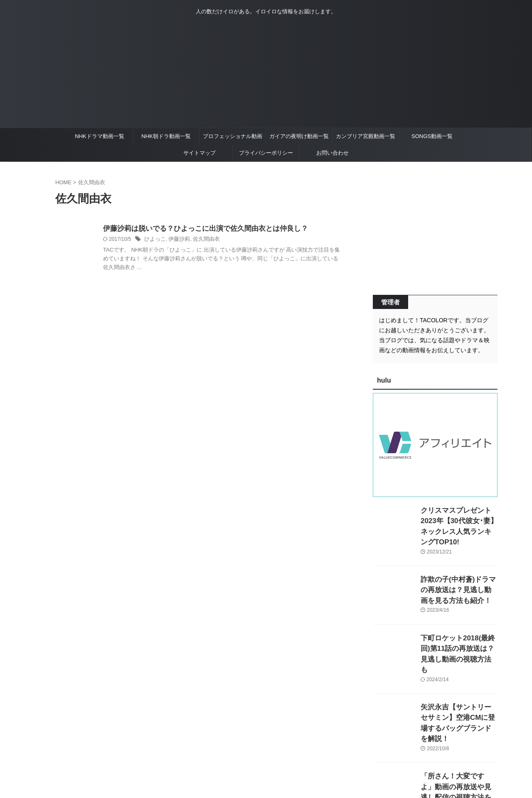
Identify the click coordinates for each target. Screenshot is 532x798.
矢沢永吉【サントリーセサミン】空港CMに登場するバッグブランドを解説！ (458, 695)
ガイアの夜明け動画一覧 (299, 136)
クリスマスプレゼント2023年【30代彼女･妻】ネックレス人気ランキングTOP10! (457, 519)
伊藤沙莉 (177, 240)
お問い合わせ (332, 153)
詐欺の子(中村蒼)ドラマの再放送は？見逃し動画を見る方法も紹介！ (458, 578)
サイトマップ (199, 153)
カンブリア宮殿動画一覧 (366, 136)
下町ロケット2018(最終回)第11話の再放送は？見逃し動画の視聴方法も (459, 636)
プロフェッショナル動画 (233, 136)
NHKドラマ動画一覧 (99, 136)
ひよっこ (154, 240)
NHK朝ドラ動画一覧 (166, 136)
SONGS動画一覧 (432, 136)
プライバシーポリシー (266, 153)
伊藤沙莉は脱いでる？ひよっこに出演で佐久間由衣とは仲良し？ (199, 229)
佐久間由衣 (202, 240)
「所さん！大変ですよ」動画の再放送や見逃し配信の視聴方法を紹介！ (458, 754)
